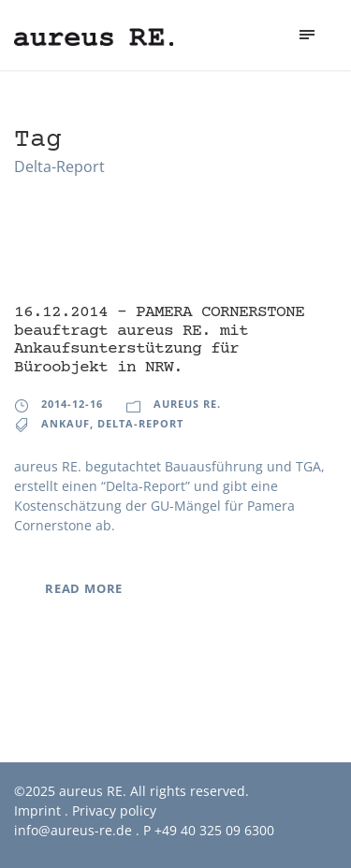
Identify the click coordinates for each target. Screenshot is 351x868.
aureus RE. (187, 404)
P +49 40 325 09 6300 (209, 830)
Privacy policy (114, 810)
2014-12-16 (72, 404)
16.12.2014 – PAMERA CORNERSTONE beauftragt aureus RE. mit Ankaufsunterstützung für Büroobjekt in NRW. (159, 340)
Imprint (37, 810)
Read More (84, 588)
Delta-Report (140, 423)
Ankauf (66, 423)
